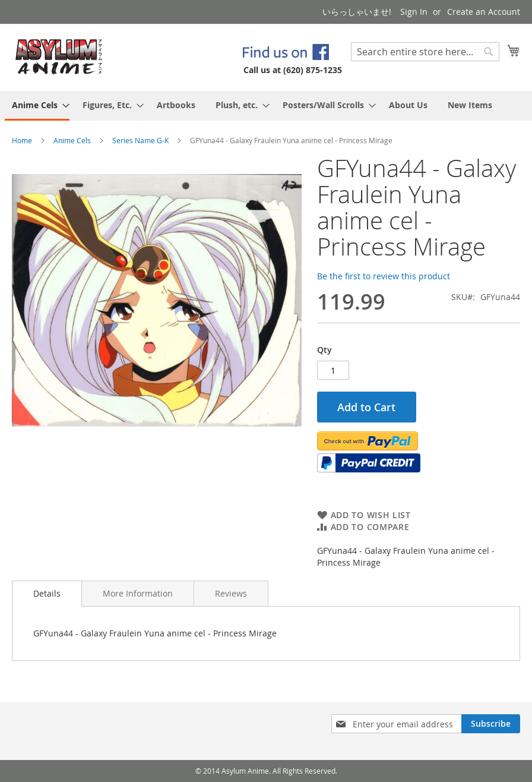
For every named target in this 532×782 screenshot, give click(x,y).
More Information (138, 593)
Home (22, 140)
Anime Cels (72, 140)
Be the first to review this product (384, 276)
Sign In (414, 12)
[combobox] (425, 52)
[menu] (266, 106)
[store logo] (59, 57)
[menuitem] (37, 106)
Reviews (231, 593)
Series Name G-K (140, 140)
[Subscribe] (491, 724)
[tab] (47, 594)
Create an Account (484, 12)
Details (47, 593)
